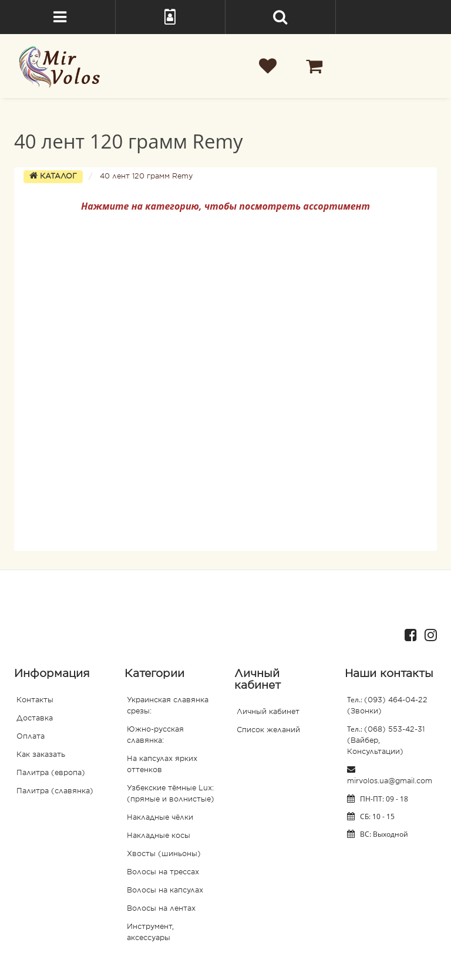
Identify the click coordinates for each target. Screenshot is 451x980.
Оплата (31, 737)
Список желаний (268, 730)
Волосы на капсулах (165, 891)
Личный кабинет (268, 712)
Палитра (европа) (51, 773)
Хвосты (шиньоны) (164, 854)
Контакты (35, 701)
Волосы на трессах (163, 873)
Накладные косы (159, 836)
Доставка (35, 719)
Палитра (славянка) (55, 792)
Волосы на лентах (161, 909)
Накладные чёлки (160, 818)
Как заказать (41, 755)
